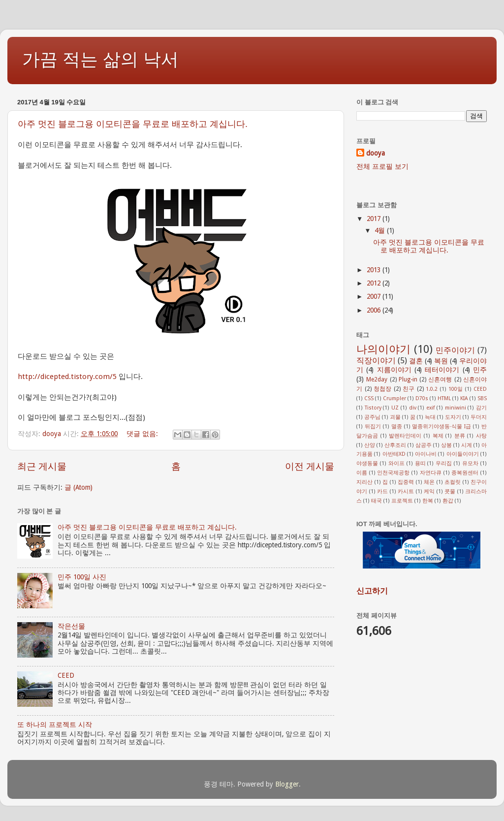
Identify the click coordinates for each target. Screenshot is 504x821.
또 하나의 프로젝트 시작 (55, 725)
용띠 (420, 463)
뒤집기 (373, 426)
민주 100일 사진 (82, 577)
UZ (395, 408)
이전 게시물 (310, 466)
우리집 (444, 463)
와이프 (396, 463)
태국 (377, 501)
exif (430, 408)
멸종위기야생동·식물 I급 (441, 426)
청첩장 (382, 389)
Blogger (287, 784)
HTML (444, 398)
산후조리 (395, 445)
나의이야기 (383, 349)
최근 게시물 (42, 466)
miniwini (456, 408)
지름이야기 (394, 370)
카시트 (406, 491)
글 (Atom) (79, 487)
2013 (375, 270)
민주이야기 (455, 350)
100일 (456, 389)
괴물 (395, 417)
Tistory (373, 408)
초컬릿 (453, 482)
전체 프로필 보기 (382, 166)
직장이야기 (376, 361)
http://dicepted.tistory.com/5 (67, 377)
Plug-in (408, 379)
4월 (381, 230)
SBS (482, 398)
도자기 (453, 417)
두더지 (479, 417)
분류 (460, 436)
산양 (370, 445)
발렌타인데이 (405, 436)
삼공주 (424, 445)
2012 (375, 283)
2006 (375, 310)
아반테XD (394, 454)
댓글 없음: (143, 434)
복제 (438, 436)
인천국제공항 (393, 473)
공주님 (372, 417)
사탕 (481, 436)
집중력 (406, 482)
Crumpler (394, 398)
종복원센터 (465, 473)
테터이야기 (442, 370)
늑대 (430, 417)
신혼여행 (440, 379)
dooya (376, 153)
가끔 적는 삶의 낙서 (100, 59)
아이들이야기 (463, 454)
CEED (66, 675)
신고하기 (372, 591)
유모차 (470, 463)
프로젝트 (402, 501)
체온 (429, 482)
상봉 (446, 445)
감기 (481, 408)
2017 (375, 219)
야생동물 (367, 463)
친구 (409, 389)
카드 (382, 491)
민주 (480, 370)
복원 (441, 361)
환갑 (448, 501)
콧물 (450, 491)
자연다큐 (431, 473)
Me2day (377, 379)
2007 (375, 296)
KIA (464, 398)
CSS (369, 398)
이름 (362, 473)
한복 (428, 501)
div (413, 408)
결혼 (416, 361)
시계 (467, 445)
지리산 (364, 482)
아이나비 (426, 454)
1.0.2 (432, 389)
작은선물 (71, 626)
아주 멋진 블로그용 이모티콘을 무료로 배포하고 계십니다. (133, 124)
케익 (429, 491)
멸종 (397, 426)
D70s (422, 398)
